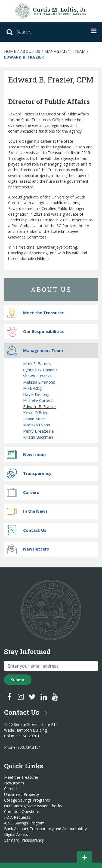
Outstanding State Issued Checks (33, 806)
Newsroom (26, 455)
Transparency (29, 473)
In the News (27, 511)
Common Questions (22, 812)
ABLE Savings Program (24, 823)
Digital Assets (16, 835)
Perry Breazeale (38, 431)
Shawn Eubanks (37, 376)
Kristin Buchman (38, 437)
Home (10, 51)
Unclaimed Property (21, 794)
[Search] (38, 32)
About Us (30, 51)
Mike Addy (33, 388)
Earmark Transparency (24, 840)
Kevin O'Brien (36, 412)
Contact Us (27, 530)
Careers (23, 492)
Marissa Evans (37, 425)
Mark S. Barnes (37, 363)
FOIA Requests (17, 817)
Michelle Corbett (38, 400)
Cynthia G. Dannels (40, 370)
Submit (18, 680)
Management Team (65, 51)
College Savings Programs (27, 800)
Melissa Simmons (39, 382)
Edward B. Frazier (40, 407)
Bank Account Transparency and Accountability (45, 829)
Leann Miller (34, 419)
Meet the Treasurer (35, 313)
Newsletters (28, 549)
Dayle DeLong (36, 394)
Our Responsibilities (35, 331)
